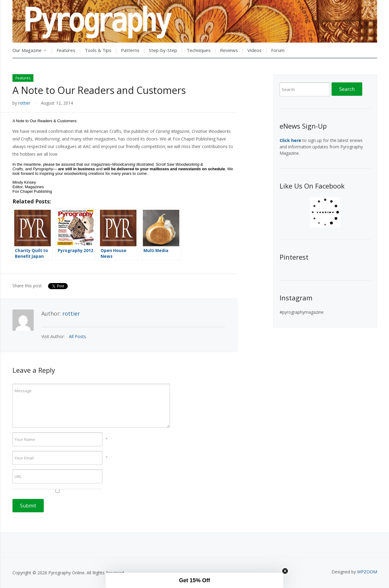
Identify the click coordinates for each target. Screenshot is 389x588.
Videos (255, 50)
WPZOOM (367, 572)
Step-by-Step (163, 50)
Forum (278, 50)
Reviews (229, 50)
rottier (24, 103)
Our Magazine (29, 52)
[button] (194, 580)
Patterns (130, 50)
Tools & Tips (98, 50)
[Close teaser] (285, 571)
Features (66, 50)
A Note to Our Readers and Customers (99, 90)
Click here (290, 140)
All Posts (77, 336)
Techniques (199, 50)
